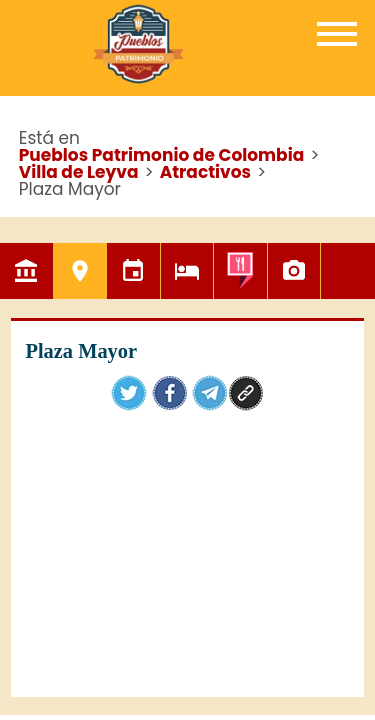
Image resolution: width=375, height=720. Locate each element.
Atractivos (80, 271)
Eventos (133, 271)
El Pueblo (26, 271)
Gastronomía (240, 271)
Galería (294, 271)
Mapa (347, 271)
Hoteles (187, 271)
